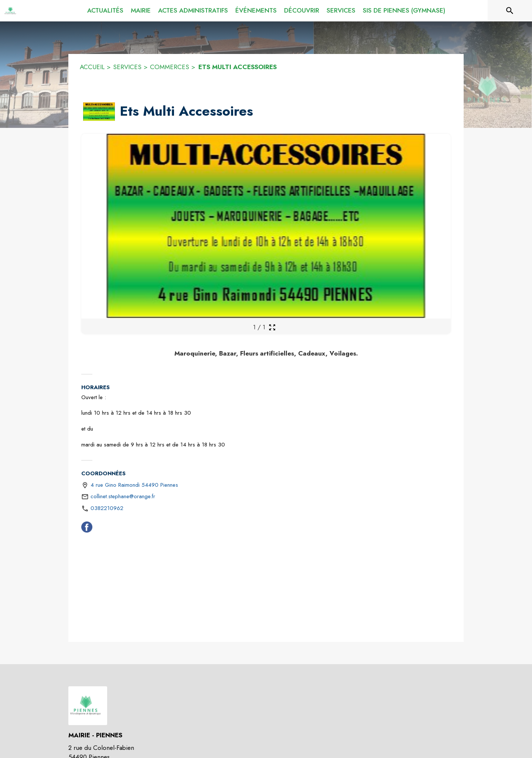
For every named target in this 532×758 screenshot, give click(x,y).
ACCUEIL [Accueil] (92, 67)
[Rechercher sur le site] (510, 11)
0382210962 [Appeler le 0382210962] (107, 508)
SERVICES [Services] (127, 67)
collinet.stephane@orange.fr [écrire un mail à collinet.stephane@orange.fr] (123, 496)
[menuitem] (105, 11)
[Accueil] (11, 11)
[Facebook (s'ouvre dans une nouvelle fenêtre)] (87, 528)
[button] (99, 112)
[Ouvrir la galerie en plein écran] (272, 327)
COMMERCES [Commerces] (170, 67)
